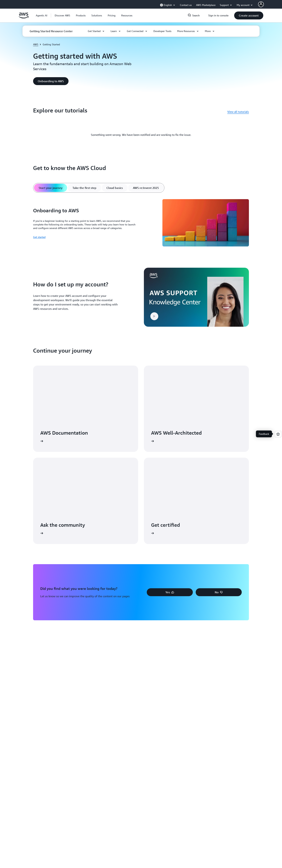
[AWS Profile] (261, 4)
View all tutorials (238, 112)
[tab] (51, 188)
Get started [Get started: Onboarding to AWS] (39, 237)
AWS (36, 44)
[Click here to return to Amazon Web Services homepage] (24, 17)
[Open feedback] (278, 434)
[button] (62, 15)
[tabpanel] (141, 223)
